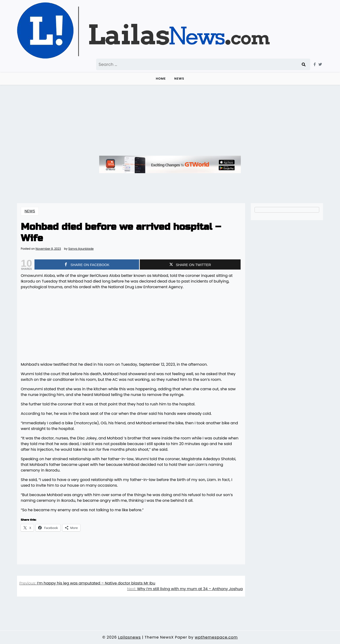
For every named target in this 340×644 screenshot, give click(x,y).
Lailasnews (129, 637)
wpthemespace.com (216, 637)
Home (161, 79)
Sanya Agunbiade (81, 249)
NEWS (179, 79)
